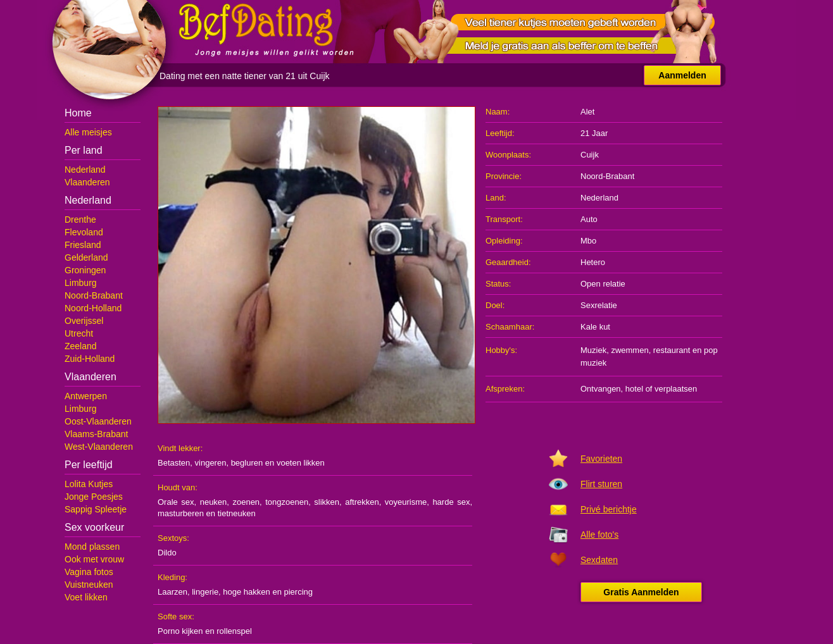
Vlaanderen (87, 182)
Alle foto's (599, 535)
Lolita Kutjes (89, 484)
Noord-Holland (93, 308)
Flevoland (84, 232)
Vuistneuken (89, 585)
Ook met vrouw (94, 559)
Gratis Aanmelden (641, 592)
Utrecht (79, 333)
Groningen (85, 270)
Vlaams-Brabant (96, 434)
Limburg (81, 283)
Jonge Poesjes (94, 497)
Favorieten (601, 459)
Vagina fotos (89, 572)
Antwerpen (86, 396)
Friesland (83, 245)
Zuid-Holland (90, 359)
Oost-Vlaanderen (98, 421)
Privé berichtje (609, 509)
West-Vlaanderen (99, 447)
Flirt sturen (601, 484)
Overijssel (84, 321)
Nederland (85, 170)
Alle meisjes (88, 132)
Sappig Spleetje (96, 509)
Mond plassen (92, 547)
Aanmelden (682, 75)
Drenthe (80, 220)
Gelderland (86, 257)
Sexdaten (599, 560)
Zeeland (81, 346)
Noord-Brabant (94, 295)
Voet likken (86, 597)
